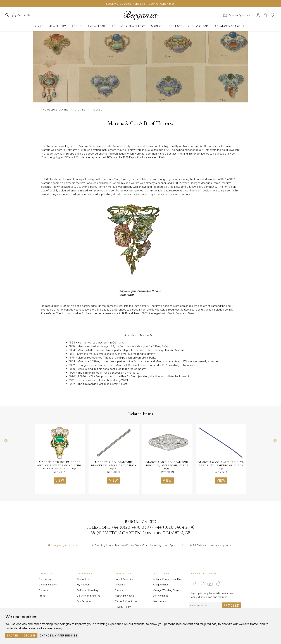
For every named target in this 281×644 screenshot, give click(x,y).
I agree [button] (13, 635)
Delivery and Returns (89, 596)
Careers (43, 590)
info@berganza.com (64, 545)
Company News (48, 585)
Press (42, 596)
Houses (97, 110)
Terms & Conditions (126, 601)
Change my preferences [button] (59, 635)
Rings (39, 26)
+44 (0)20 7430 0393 (131, 527)
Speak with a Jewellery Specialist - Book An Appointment (141, 4)
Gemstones (159, 601)
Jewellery (58, 26)
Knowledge (97, 26)
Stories (80, 110)
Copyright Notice (125, 596)
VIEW (60, 480)
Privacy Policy (123, 607)
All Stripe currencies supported (213, 545)
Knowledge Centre (55, 110)
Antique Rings (161, 585)
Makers (157, 26)
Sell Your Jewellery (128, 26)
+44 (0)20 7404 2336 (175, 527)
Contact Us (83, 579)
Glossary (120, 585)
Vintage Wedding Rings (166, 590)
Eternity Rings (161, 596)
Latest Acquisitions (126, 579)
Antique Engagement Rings (168, 579)
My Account (84, 585)
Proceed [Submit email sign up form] (232, 605)
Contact (175, 26)
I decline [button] (29, 635)
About (77, 26)
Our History (45, 579)
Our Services (84, 601)
